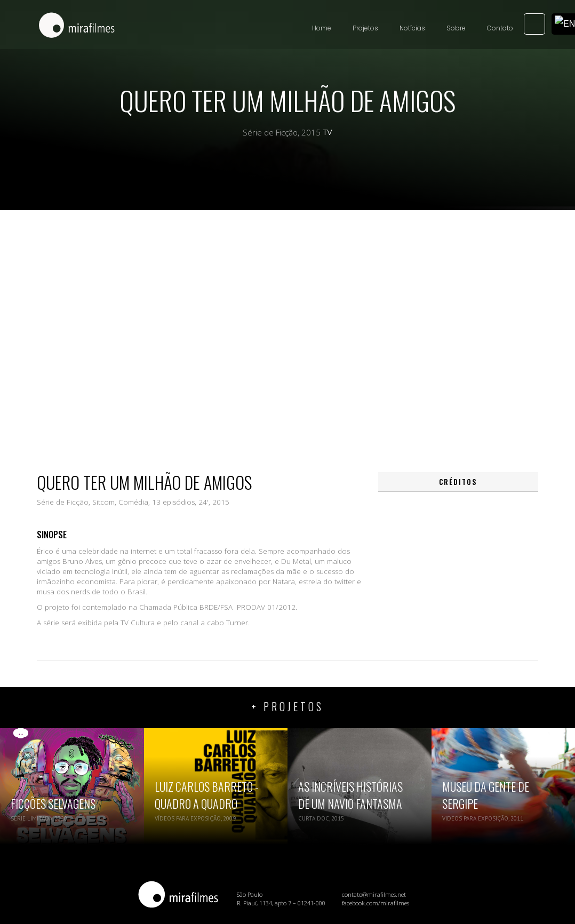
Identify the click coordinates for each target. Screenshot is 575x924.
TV (328, 132)
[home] (77, 26)
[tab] (458, 482)
